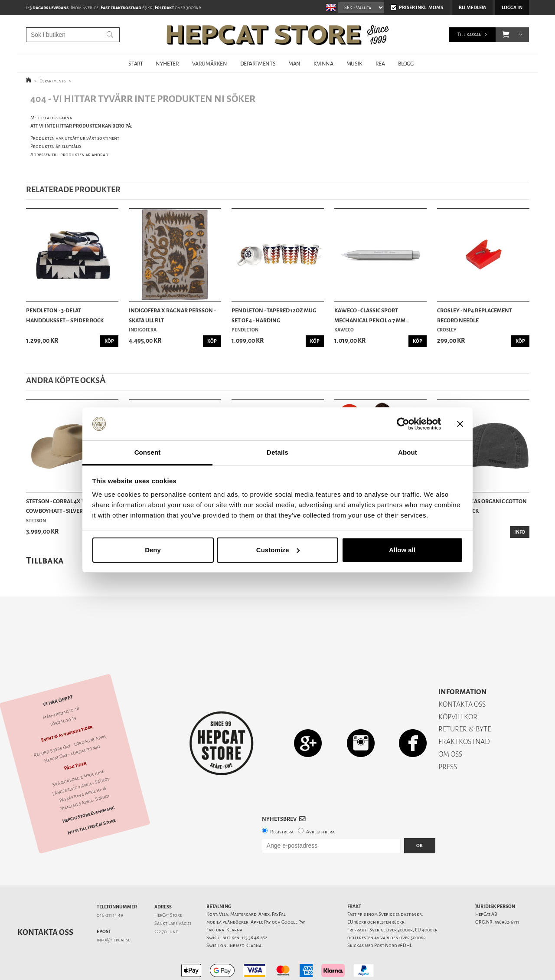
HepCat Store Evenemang (88, 784)
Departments (53, 81)
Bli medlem (472, 8)
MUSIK (354, 64)
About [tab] (408, 452)
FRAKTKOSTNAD (464, 711)
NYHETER (167, 64)
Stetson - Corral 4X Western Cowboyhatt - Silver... (67, 506)
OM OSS (450, 724)
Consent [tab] (148, 452)
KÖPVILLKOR (458, 687)
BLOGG (406, 64)
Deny (153, 550)
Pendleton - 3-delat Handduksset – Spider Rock (65, 315)
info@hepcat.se (113, 910)
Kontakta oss (45, 902)
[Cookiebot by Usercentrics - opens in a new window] (403, 424)
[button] (506, 35)
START (135, 64)
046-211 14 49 (110, 885)
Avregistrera (320, 801)
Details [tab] (277, 452)
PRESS (448, 736)
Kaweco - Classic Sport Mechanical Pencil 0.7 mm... (372, 315)
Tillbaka (45, 560)
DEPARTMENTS (258, 64)
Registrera (282, 801)
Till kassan (470, 34)
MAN (294, 64)
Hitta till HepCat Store (91, 796)
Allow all (402, 550)
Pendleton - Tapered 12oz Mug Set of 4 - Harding (274, 315)
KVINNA (323, 64)
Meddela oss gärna (51, 118)
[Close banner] (460, 424)
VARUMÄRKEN (210, 64)
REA (380, 64)
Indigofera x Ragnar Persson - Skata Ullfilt (172, 315)
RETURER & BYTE (465, 699)
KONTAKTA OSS (462, 674)
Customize (278, 550)
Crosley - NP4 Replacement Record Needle (475, 315)
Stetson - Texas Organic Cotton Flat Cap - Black (482, 506)
